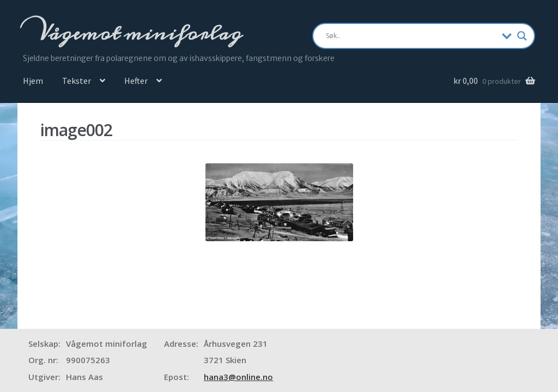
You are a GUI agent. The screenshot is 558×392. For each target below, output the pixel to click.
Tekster (77, 81)
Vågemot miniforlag (138, 33)
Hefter (136, 81)
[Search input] (411, 36)
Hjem (33, 81)
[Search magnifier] (522, 36)
